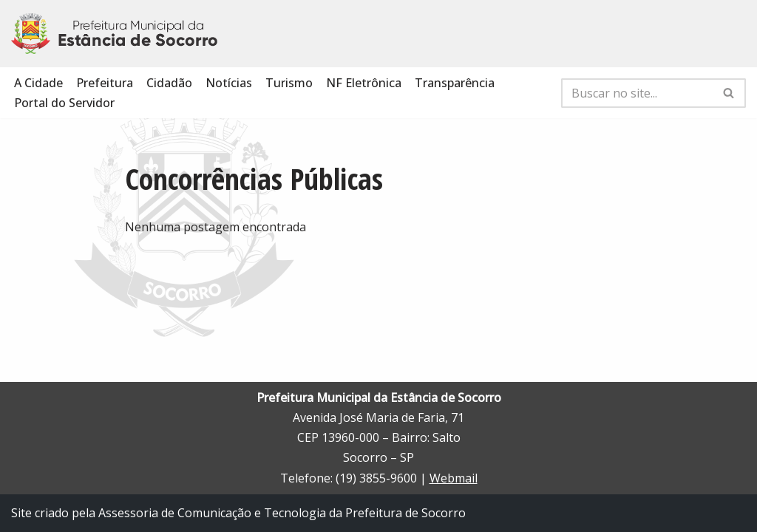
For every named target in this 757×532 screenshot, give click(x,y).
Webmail (454, 478)
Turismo (289, 83)
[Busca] (637, 93)
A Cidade (38, 83)
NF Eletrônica (364, 83)
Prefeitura (105, 83)
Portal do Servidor (64, 103)
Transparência (455, 83)
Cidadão (169, 83)
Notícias (229, 83)
